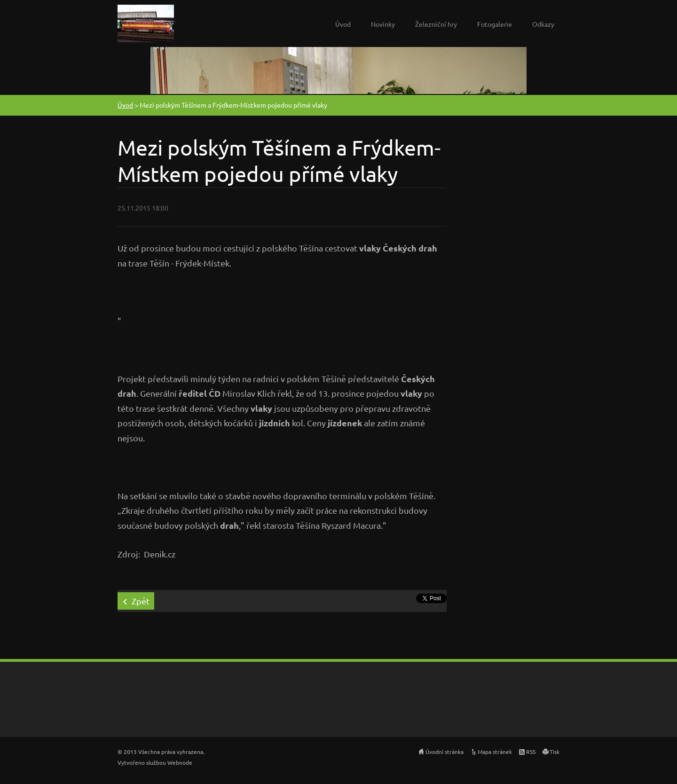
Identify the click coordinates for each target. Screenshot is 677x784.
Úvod (343, 24)
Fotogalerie (495, 24)
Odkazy (543, 24)
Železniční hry (436, 24)
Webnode (180, 762)
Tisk (555, 752)
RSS (531, 752)
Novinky (383, 24)
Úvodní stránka (445, 752)
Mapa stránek (495, 752)
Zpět (141, 601)
